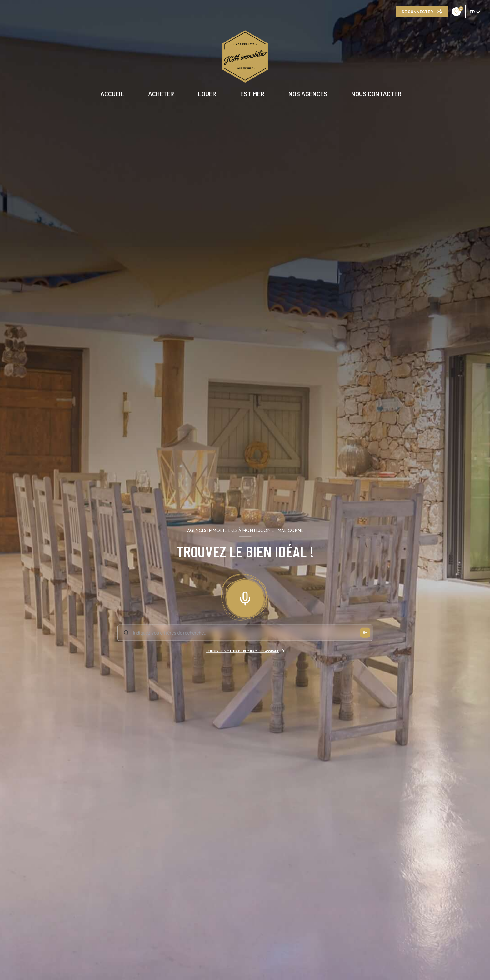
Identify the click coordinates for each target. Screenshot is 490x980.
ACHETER (161, 94)
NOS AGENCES (308, 94)
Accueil (112, 94)
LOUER (207, 94)
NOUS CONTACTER (376, 94)
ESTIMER (252, 94)
